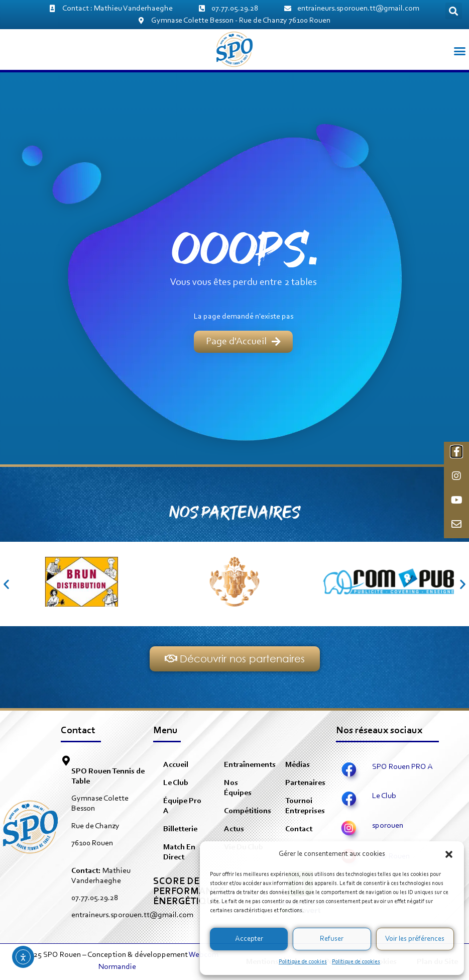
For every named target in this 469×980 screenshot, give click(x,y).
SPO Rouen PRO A (402, 767)
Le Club (176, 783)
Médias (298, 765)
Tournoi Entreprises (305, 806)
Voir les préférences (415, 939)
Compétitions (248, 811)
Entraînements (249, 765)
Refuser (332, 939)
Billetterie (180, 829)
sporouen (388, 826)
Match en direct (179, 852)
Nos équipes (238, 788)
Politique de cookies (303, 962)
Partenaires (305, 783)
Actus (234, 829)
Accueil (176, 765)
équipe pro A (182, 806)
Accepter (249, 939)
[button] (449, 854)
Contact (299, 829)
